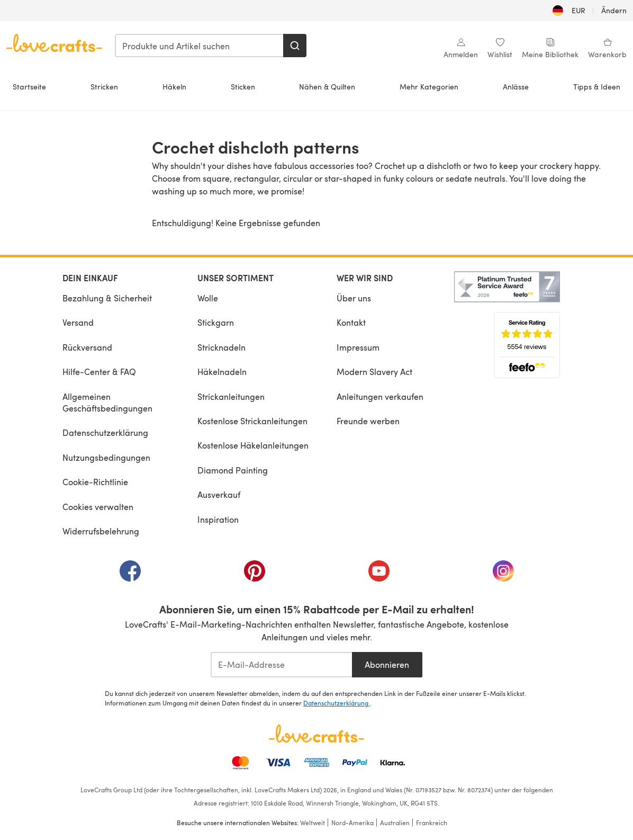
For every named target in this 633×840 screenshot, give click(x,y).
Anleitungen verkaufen (380, 396)
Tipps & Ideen (597, 87)
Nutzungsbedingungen (106, 457)
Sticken (243, 87)
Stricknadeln (221, 347)
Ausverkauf (219, 494)
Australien (395, 823)
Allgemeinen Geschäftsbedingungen (107, 402)
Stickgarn (216, 322)
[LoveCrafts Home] (316, 734)
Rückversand (87, 347)
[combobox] (200, 46)
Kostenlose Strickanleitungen (252, 421)
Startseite (29, 87)
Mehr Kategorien (429, 87)
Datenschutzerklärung (105, 432)
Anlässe (516, 87)
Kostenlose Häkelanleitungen (253, 445)
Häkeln (174, 87)
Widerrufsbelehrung (101, 531)
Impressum (358, 347)
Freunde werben (368, 421)
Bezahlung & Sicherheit (107, 298)
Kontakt (351, 322)
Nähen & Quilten (327, 87)
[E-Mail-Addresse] (281, 665)
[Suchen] (295, 46)
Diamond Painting (233, 470)
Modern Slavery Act (374, 372)
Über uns (354, 298)
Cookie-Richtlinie (95, 482)
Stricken (104, 87)
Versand (78, 322)
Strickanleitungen (231, 396)
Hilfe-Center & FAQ (99, 372)
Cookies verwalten (98, 507)
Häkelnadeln (222, 372)
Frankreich (432, 823)
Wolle (208, 298)
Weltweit (313, 823)
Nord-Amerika (352, 823)
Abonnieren (387, 664)
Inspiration (218, 519)
